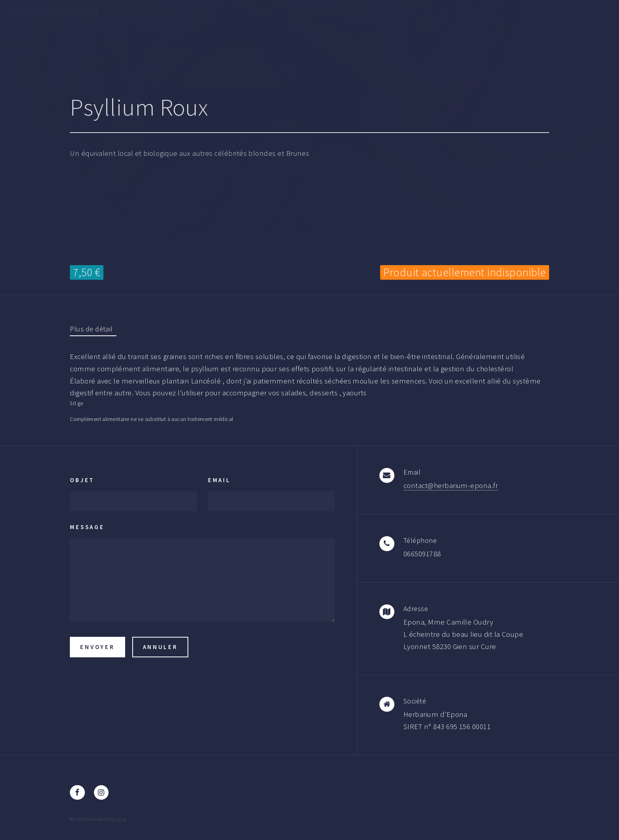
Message (87, 527)
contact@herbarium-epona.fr (451, 485)
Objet (82, 480)
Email (219, 480)
